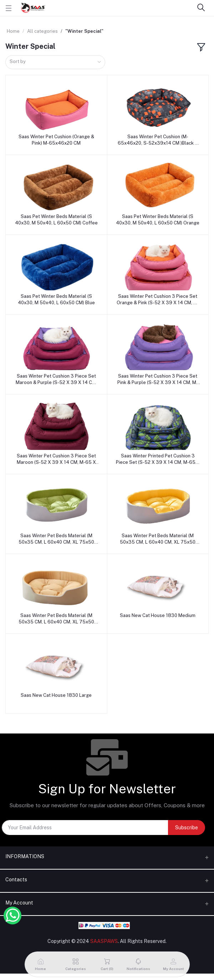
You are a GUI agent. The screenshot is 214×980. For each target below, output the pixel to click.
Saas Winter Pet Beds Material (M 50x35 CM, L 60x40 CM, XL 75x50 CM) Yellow (158, 539)
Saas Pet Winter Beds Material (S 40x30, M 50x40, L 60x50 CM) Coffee (56, 220)
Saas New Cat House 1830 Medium (158, 615)
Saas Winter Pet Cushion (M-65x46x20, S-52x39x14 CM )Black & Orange (158, 140)
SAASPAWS (104, 941)
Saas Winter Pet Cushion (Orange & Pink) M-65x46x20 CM (56, 140)
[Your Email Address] (85, 828)
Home (13, 31)
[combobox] (55, 62)
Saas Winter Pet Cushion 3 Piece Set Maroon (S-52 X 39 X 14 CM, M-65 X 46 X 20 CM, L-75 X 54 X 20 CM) (56, 459)
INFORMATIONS (25, 856)
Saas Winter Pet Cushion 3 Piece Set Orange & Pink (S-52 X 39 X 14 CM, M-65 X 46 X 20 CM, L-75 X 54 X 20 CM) (158, 300)
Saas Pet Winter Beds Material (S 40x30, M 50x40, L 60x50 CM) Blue (56, 299)
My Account (19, 903)
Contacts (16, 880)
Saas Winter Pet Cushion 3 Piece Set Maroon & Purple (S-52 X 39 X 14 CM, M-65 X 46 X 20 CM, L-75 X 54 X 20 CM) (56, 380)
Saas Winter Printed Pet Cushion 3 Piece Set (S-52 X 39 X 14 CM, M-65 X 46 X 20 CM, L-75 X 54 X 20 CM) (158, 459)
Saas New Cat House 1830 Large (56, 695)
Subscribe (187, 828)
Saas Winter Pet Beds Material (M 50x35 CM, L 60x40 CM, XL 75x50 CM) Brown (56, 619)
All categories (42, 31)
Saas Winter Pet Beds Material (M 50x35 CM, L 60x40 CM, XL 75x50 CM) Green (56, 539)
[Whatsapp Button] (12, 916)
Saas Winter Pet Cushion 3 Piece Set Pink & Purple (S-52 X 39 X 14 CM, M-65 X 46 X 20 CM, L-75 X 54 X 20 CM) (158, 380)
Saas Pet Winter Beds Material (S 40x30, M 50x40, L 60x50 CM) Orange (158, 220)
